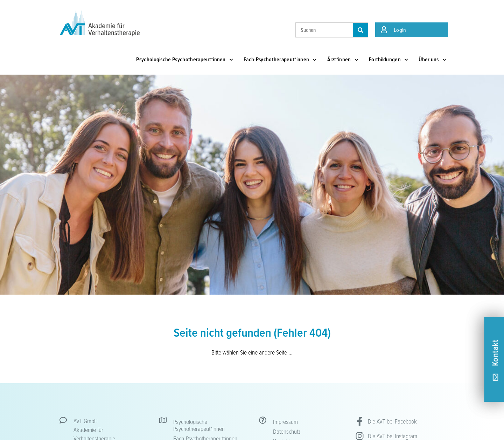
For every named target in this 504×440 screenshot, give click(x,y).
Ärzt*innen (343, 60)
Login (400, 30)
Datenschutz (287, 431)
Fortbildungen (388, 60)
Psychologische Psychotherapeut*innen (185, 60)
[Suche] (360, 30)
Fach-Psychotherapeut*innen (280, 60)
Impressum (285, 421)
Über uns (432, 60)
